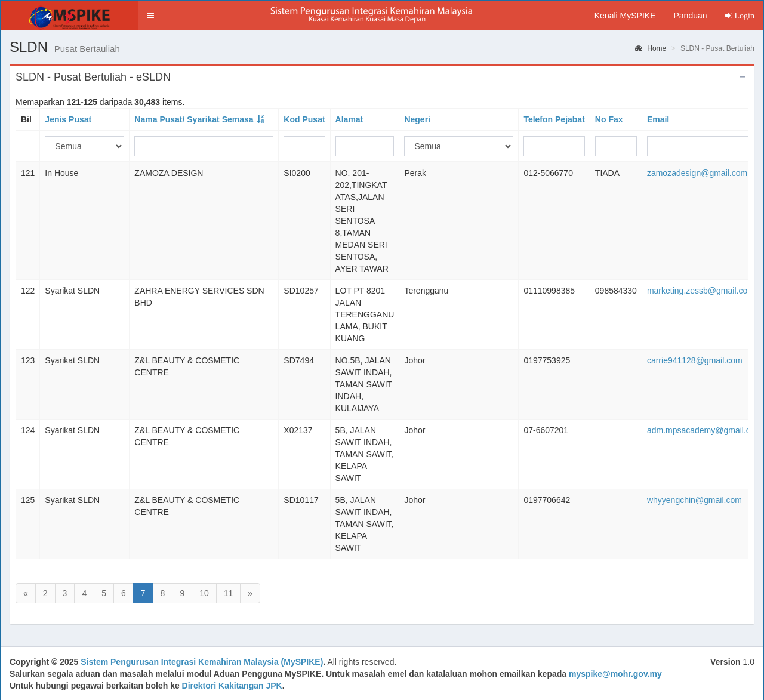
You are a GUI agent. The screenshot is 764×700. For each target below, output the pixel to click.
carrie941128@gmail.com (695, 360)
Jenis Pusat (68, 119)
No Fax (609, 119)
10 (204, 593)
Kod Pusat (304, 119)
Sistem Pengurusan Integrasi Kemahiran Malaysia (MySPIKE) (202, 662)
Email (658, 119)
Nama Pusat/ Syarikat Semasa (194, 119)
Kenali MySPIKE (625, 16)
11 (229, 593)
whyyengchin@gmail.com (694, 500)
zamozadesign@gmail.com (697, 173)
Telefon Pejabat (554, 119)
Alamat (349, 119)
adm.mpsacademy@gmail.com (704, 430)
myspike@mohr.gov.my (615, 674)
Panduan (690, 16)
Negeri (417, 119)
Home (651, 48)
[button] (150, 16)
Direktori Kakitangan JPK (232, 686)
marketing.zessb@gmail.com (701, 291)
